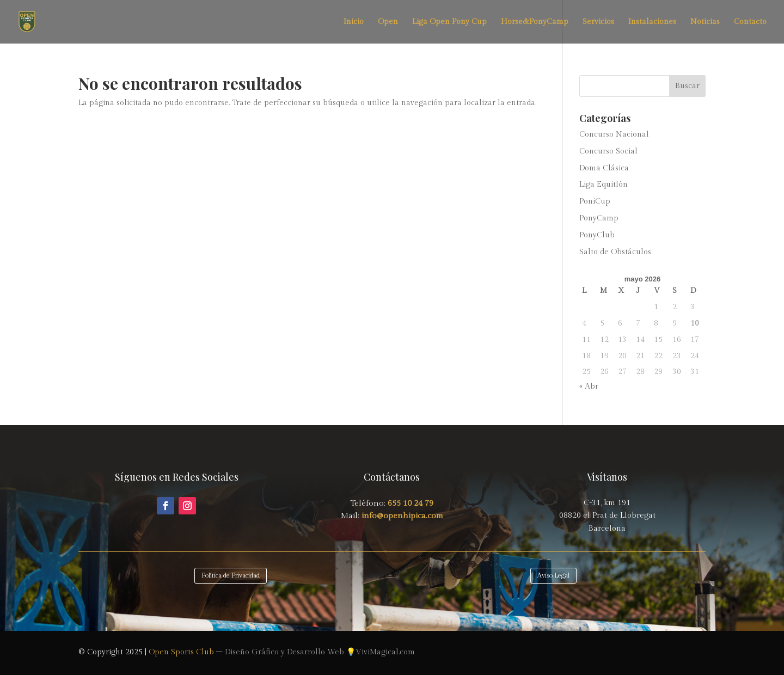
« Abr (589, 386)
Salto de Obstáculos (615, 252)
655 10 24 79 (411, 503)
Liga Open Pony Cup (449, 22)
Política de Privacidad (231, 575)
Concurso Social (608, 151)
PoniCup (595, 201)
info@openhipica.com (401, 516)
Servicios (598, 22)
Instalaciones (652, 22)
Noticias (705, 22)
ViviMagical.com (385, 652)
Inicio (354, 22)
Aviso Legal (553, 575)
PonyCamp (599, 218)
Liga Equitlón (604, 185)
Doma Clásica (604, 168)
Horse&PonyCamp (535, 22)
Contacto (750, 22)
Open (388, 22)
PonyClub (597, 235)
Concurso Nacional (614, 134)
